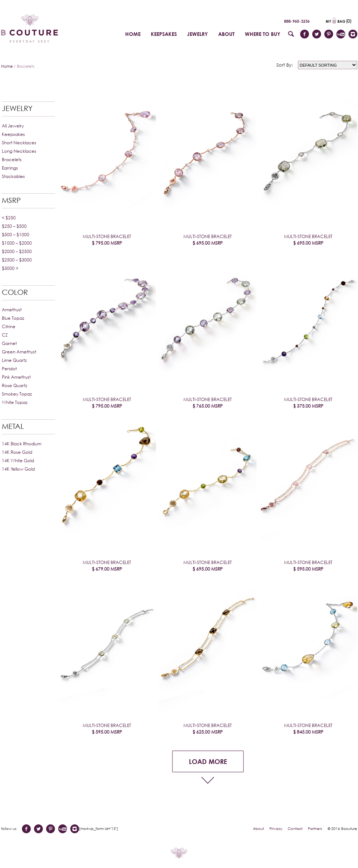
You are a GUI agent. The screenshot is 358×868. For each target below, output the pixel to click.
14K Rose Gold (17, 452)
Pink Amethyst (16, 377)
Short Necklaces (19, 143)
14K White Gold (18, 461)
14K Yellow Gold (18, 469)
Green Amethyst (19, 352)
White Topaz (15, 402)
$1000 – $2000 (17, 243)
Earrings (10, 168)
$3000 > (10, 268)
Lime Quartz (14, 360)
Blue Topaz (13, 318)
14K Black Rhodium (22, 444)
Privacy (276, 828)
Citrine (9, 327)
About (258, 828)
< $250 (9, 218)
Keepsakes (13, 134)
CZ (5, 335)
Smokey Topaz (17, 394)
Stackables (13, 176)
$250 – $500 (14, 226)
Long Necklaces (19, 151)
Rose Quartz (14, 385)
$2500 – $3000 (17, 260)
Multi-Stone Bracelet (107, 240)
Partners (315, 828)
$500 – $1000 (16, 235)
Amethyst (12, 310)
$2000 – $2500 (17, 251)
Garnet (9, 343)
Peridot (9, 369)
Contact (295, 828)
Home (7, 66)
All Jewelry (13, 126)
